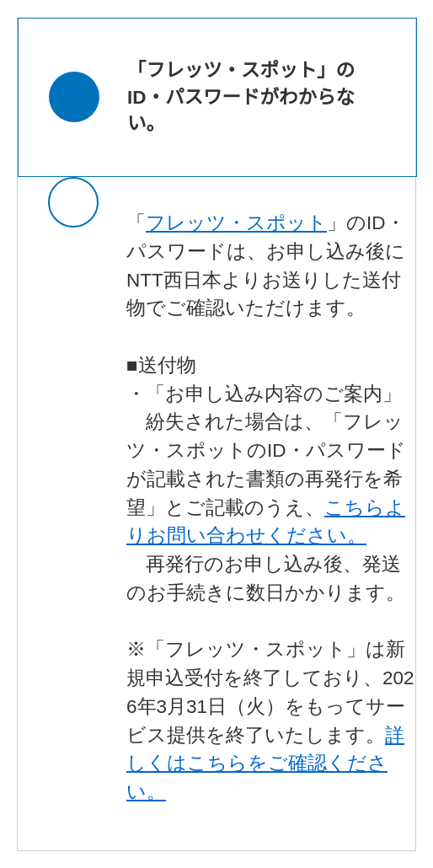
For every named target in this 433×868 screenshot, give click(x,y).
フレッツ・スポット (236, 223)
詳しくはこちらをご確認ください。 (265, 764)
